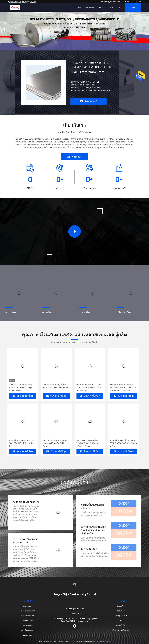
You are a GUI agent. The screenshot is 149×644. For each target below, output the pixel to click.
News (121, 620)
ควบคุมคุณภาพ (121, 616)
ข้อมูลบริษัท (121, 606)
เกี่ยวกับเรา (90, 7)
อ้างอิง (133, 7)
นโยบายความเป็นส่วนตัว (121, 630)
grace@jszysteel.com (111, 2)
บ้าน (70, 7)
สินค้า (79, 7)
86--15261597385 (133, 2)
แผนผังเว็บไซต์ (121, 625)
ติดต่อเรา (102, 7)
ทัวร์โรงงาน (121, 611)
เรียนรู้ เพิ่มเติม (75, 157)
